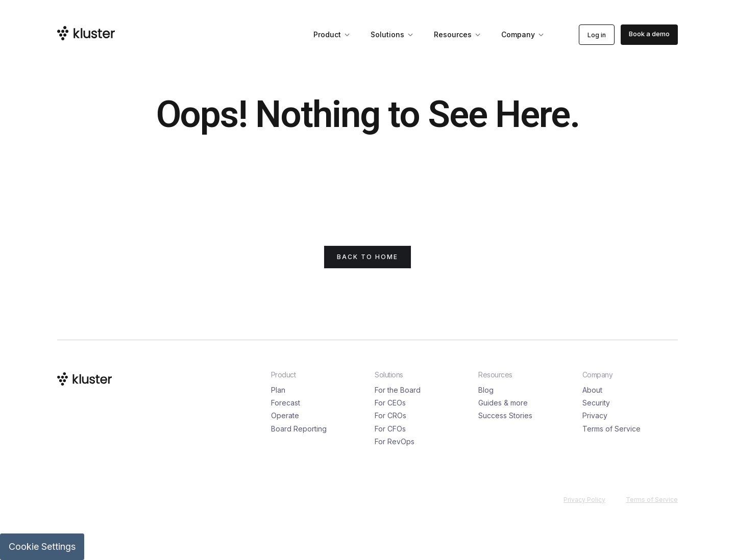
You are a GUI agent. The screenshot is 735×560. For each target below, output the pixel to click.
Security (596, 403)
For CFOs (390, 429)
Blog (486, 390)
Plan (278, 390)
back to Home (367, 257)
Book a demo (649, 34)
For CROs (390, 415)
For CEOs (390, 403)
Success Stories (505, 415)
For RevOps (395, 441)
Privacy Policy (584, 500)
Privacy (595, 415)
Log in (597, 35)
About (592, 390)
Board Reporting (299, 429)
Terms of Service (611, 429)
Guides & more (503, 403)
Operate (285, 415)
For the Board (398, 390)
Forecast (286, 403)
